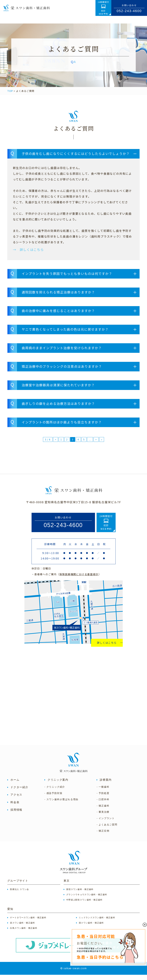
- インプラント (106, 824)
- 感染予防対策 (53, 798)
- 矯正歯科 (103, 811)
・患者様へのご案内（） (66, 579)
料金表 (15, 808)
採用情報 (16, 815)
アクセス (16, 800)
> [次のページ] (96, 445)
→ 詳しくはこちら (28, 255)
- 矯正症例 (103, 836)
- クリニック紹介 (55, 792)
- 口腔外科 (103, 805)
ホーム (15, 785)
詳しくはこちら (107, 648)
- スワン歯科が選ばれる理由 (61, 805)
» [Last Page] (102, 445)
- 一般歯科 (103, 792)
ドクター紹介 (19, 792)
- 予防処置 (103, 798)
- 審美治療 (103, 817)
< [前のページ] (56, 445)
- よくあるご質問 (107, 830)
